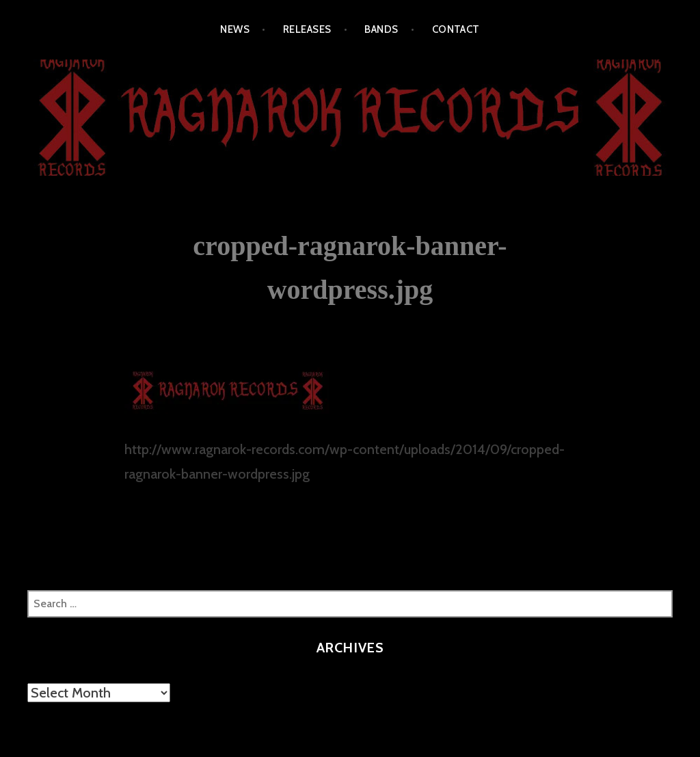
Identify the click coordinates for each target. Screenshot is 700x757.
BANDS (381, 29)
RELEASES (307, 29)
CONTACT (456, 29)
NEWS (235, 29)
